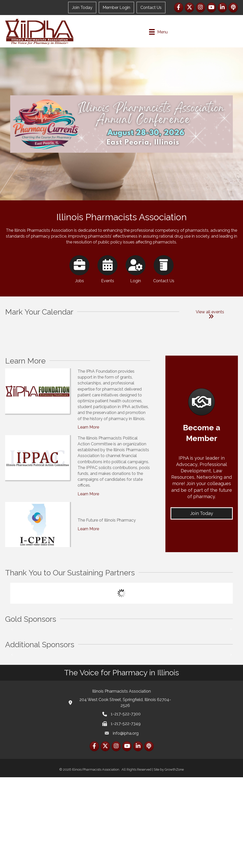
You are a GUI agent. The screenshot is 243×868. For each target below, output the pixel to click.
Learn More (88, 455)
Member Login (116, 8)
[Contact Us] (164, 290)
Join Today (82, 8)
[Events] (108, 290)
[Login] (136, 290)
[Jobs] (80, 290)
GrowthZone (174, 860)
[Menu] (158, 32)
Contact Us (151, 8)
